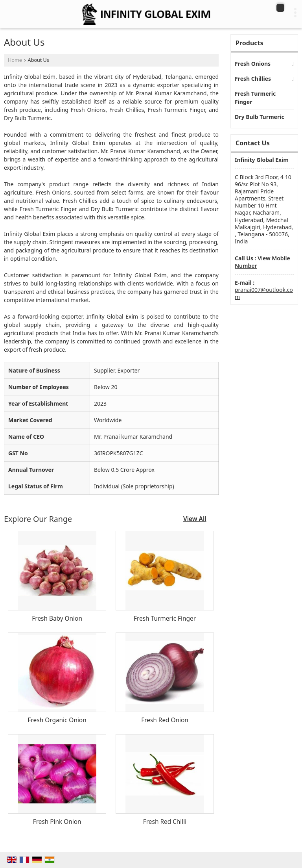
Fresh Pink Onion (57, 822)
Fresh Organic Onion (57, 720)
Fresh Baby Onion (57, 619)
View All (195, 519)
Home (15, 60)
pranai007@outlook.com (264, 293)
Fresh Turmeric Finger (165, 619)
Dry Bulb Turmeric (260, 117)
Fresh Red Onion (165, 720)
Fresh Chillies (253, 79)
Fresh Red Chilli (165, 822)
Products (250, 43)
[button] (262, 262)
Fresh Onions (253, 64)
